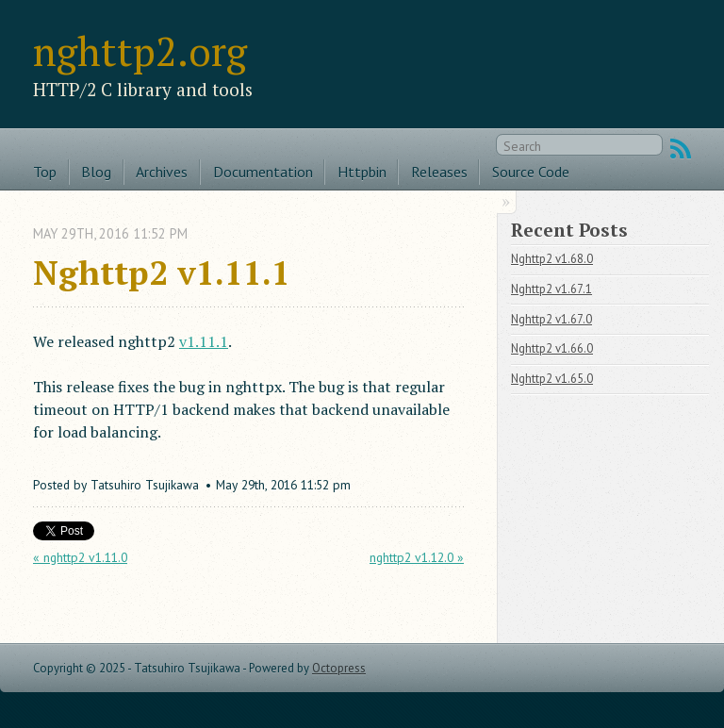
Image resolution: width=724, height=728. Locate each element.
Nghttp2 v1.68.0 (552, 259)
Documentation (263, 172)
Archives (162, 172)
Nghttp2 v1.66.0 (552, 348)
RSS (681, 149)
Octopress (339, 668)
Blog (96, 172)
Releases (439, 172)
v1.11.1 (204, 341)
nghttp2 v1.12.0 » (417, 557)
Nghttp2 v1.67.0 (551, 319)
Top (45, 172)
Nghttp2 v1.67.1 (551, 289)
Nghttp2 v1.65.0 (552, 379)
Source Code (531, 172)
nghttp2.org (140, 51)
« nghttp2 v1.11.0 (80, 557)
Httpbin (362, 172)
